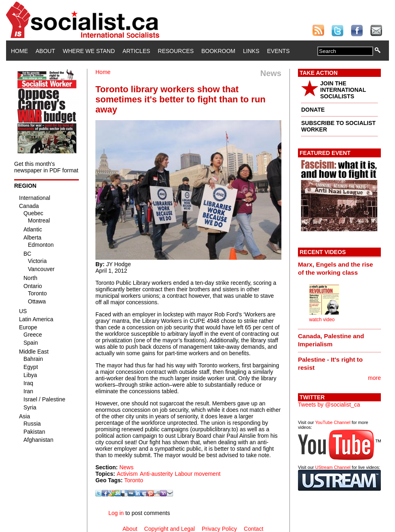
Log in (116, 513)
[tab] (339, 268)
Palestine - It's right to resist (330, 363)
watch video (322, 320)
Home (19, 51)
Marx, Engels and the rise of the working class (336, 268)
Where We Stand (89, 51)
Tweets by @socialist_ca (329, 405)
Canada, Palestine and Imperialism (331, 340)
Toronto (134, 480)
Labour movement (197, 474)
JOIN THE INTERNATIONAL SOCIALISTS (343, 90)
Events (278, 51)
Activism (127, 474)
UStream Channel (333, 467)
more (374, 378)
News (126, 467)
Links (251, 51)
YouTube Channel (333, 422)
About (45, 51)
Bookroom (218, 51)
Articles (136, 51)
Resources (176, 51)
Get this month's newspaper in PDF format (46, 167)
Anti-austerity (156, 474)
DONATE (313, 110)
